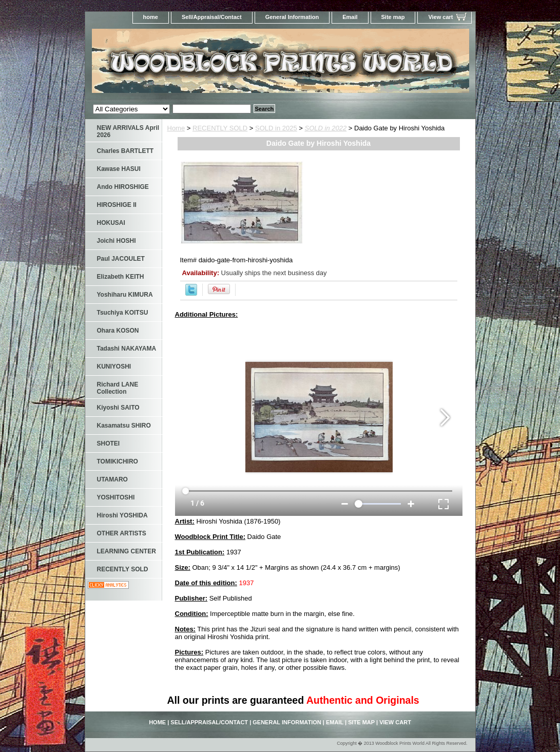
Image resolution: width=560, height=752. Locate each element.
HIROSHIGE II (117, 205)
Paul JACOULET (121, 259)
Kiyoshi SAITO (118, 408)
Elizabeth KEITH (121, 277)
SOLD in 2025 (276, 128)
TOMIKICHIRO (118, 461)
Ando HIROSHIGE (123, 187)
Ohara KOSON (118, 331)
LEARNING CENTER (127, 551)
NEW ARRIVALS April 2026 (128, 131)
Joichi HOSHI (117, 241)
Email (350, 17)
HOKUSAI (111, 223)
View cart (440, 17)
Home (176, 128)
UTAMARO (112, 479)
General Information (292, 17)
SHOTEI (109, 444)
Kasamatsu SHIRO (124, 426)
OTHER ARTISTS (122, 533)
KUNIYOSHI (114, 367)
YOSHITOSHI (116, 497)
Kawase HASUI (119, 169)
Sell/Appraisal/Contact (212, 17)
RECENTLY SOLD (220, 128)
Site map (393, 17)
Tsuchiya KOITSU (123, 313)
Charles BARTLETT (125, 151)
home (151, 17)
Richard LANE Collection (118, 388)
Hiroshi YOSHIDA (122, 515)
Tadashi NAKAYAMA (127, 349)
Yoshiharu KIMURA (125, 295)
